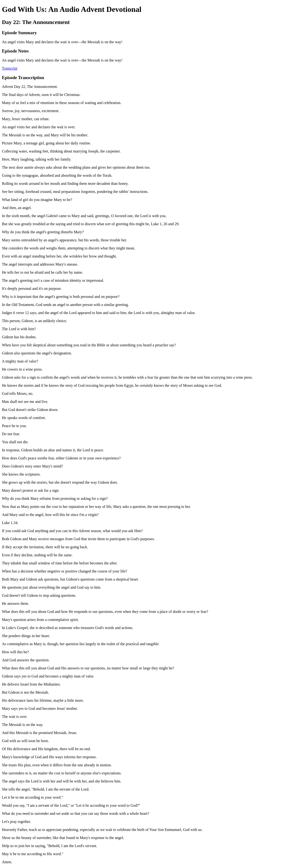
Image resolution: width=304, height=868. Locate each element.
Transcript (10, 68)
